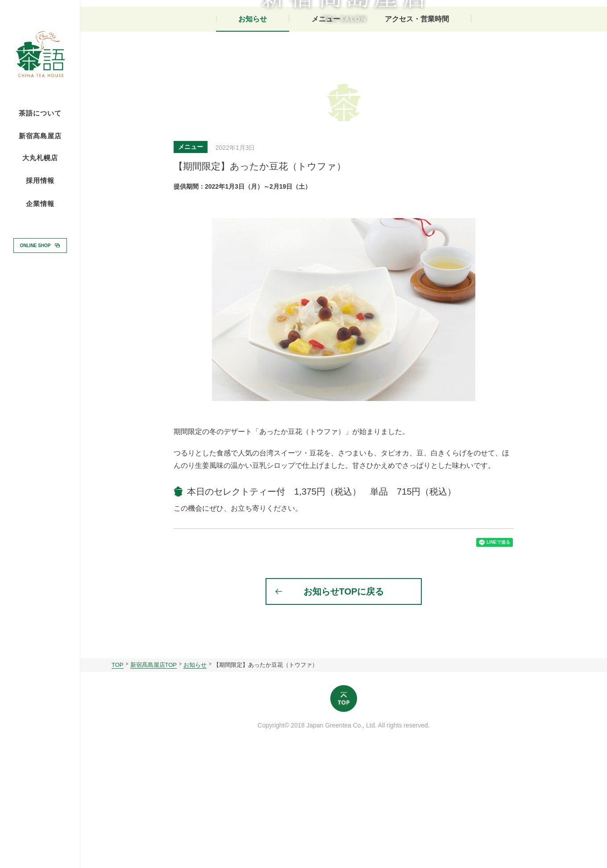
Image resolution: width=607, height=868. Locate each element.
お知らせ (253, 128)
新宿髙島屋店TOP (154, 781)
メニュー (326, 128)
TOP (118, 781)
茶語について (40, 113)
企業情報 (40, 204)
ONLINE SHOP (35, 245)
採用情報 (40, 180)
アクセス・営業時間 (417, 128)
